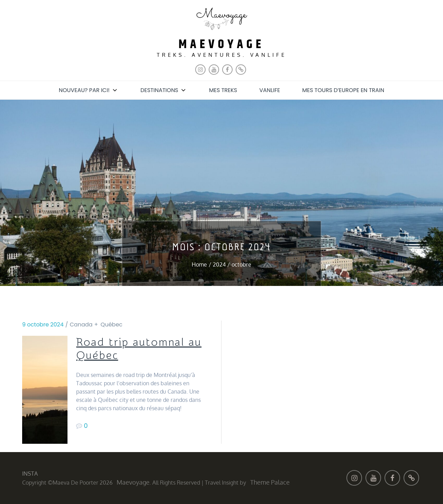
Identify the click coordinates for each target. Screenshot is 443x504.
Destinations (164, 90)
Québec (112, 325)
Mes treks (223, 90)
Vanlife (270, 90)
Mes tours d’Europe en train (343, 90)
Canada (81, 325)
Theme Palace (270, 482)
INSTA (30, 474)
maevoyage (221, 44)
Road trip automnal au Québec (139, 349)
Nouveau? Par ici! (89, 90)
